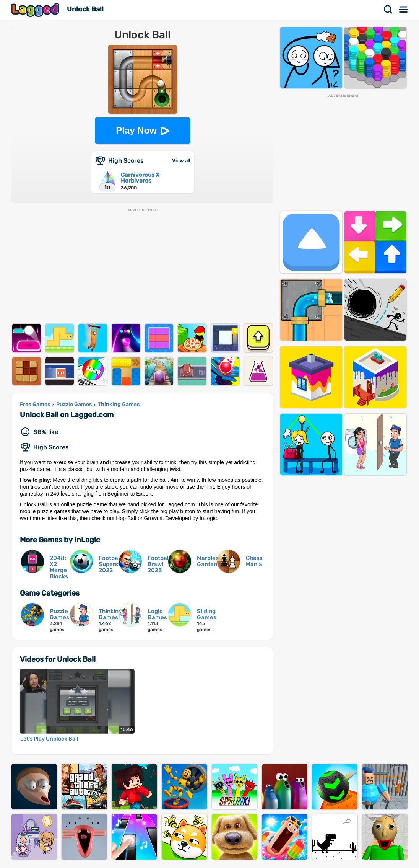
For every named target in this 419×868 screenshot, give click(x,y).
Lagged (36, 10)
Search (388, 10)
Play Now (136, 130)
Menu (404, 10)
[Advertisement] (142, 266)
